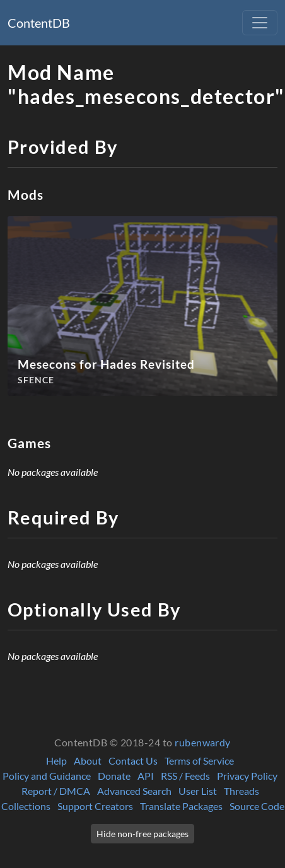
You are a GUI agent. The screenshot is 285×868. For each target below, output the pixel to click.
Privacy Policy (247, 776)
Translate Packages (181, 806)
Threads (241, 791)
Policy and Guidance (47, 776)
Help (56, 761)
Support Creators (95, 806)
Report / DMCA (56, 791)
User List (198, 791)
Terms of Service (199, 761)
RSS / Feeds (185, 776)
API (146, 776)
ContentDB (39, 23)
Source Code (257, 806)
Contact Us (133, 761)
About (88, 761)
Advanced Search (134, 791)
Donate (114, 776)
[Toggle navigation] (260, 23)
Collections (26, 806)
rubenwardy (203, 742)
